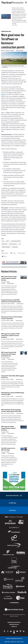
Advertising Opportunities (14, 622)
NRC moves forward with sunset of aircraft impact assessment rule (9, 354)
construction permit (16, 241)
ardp (7, 241)
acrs (3, 241)
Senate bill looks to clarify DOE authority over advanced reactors (11, 301)
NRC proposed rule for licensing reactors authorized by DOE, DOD (11, 410)
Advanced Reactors (6, 31)
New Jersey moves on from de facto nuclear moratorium (12, 318)
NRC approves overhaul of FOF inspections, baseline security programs (10, 335)
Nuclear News (20, 50)
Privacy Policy (7, 642)
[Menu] (26, 3)
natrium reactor (13, 244)
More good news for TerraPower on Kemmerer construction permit (13, 41)
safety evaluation (6, 247)
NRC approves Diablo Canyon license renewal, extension (8, 428)
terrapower (15, 247)
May (2, 131)
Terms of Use (14, 642)
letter (8, 112)
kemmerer (5, 244)
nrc (20, 244)
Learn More (15, 25)
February (4, 94)
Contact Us (14, 626)
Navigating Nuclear (14, 624)
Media (22, 642)
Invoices (19, 642)
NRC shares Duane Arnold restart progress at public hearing (9, 278)
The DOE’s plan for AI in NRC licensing (8, 449)
